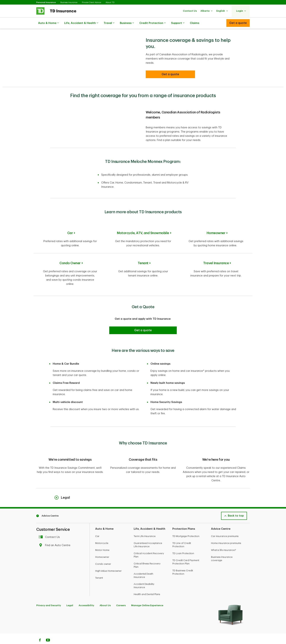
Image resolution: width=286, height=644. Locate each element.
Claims (195, 23)
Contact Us (50, 528)
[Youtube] (48, 631)
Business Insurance (69, 2)
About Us (105, 596)
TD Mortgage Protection (186, 527)
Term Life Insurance (145, 527)
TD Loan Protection (183, 544)
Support (178, 23)
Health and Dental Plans (147, 585)
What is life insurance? (224, 541)
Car (70, 224)
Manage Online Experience (147, 596)
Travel (109, 23)
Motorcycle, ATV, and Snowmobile (143, 224)
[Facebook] (40, 631)
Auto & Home (48, 23)
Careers (121, 596)
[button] (190, 11)
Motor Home (102, 541)
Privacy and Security (49, 596)
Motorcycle (102, 534)
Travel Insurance (216, 254)
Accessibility (86, 596)
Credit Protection (152, 23)
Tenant (143, 254)
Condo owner (103, 555)
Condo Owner (70, 254)
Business (127, 23)
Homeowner (216, 224)
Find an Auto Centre (56, 536)
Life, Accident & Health (81, 23)
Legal (70, 596)
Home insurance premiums (226, 534)
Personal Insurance (46, 2)
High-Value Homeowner (108, 562)
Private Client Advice (91, 2)
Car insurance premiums (225, 527)
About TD (110, 2)
